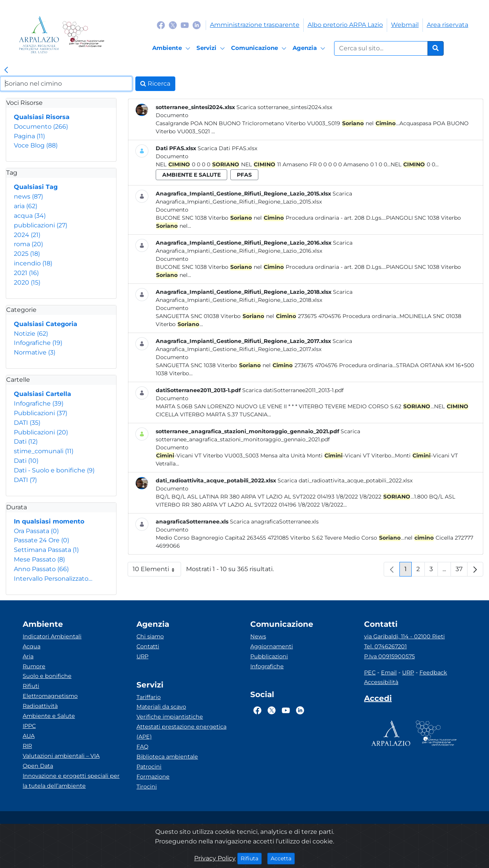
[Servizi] (212, 48)
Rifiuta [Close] (251, 858)
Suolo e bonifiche (47, 676)
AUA (29, 736)
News (258, 636)
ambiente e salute (191, 175)
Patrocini (149, 767)
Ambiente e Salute (49, 716)
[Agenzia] (310, 48)
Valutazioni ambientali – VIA (61, 756)
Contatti (148, 646)
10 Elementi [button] (157, 571)
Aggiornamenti (272, 646)
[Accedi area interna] (378, 700)
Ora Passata (36, 531)
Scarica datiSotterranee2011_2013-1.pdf (293, 390)
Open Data (38, 766)
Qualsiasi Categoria (46, 324)
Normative (35, 352)
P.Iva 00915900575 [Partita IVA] (389, 656)
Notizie (31, 334)
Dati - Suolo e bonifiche (54, 470)
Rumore (34, 666)
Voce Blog (36, 145)
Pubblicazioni (41, 413)
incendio (33, 263)
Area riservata (447, 25)
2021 (26, 273)
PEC (370, 673)
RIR (27, 746)
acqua (30, 216)
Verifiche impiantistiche (170, 717)
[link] (6, 70)
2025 (27, 254)
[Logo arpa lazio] (39, 35)
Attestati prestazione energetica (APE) (181, 732)
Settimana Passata (46, 550)
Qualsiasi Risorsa (42, 117)
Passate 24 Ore (42, 540)
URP (142, 656)
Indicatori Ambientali (52, 636)
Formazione (153, 777)
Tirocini (147, 787)
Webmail (405, 25)
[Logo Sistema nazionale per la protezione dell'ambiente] (83, 35)
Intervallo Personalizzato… (53, 579)
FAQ (142, 747)
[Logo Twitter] (173, 25)
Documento (41, 127)
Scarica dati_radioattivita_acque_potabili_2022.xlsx (345, 480)
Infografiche (38, 343)
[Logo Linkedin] (197, 25)
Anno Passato (41, 569)
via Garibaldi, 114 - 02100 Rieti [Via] (404, 636)
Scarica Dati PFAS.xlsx (227, 148)
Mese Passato (39, 559)
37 (462, 571)
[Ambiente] (172, 48)
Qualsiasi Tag (36, 187)
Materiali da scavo (161, 707)
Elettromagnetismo (50, 696)
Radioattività (40, 706)
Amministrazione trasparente (255, 25)
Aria (28, 656)
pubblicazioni (41, 225)
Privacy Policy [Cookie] (215, 858)
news (28, 196)
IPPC (29, 726)
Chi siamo (150, 636)
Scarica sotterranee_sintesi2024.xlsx (284, 107)
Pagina (29, 136)
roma (28, 244)
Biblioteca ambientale (167, 757)
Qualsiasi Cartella (42, 394)
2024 (27, 235)
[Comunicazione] (260, 48)
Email (389, 673)
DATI (27, 423)
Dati (26, 441)
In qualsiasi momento (49, 521)
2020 (27, 282)
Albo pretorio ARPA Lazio (345, 25)
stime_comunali (44, 451)
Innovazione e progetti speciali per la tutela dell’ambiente (71, 781)
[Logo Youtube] (185, 25)
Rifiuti (31, 686)
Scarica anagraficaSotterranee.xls (274, 522)
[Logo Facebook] (161, 25)
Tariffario (149, 697)
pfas (244, 175)
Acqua (32, 646)
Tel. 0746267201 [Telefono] (385, 646)
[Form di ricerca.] (381, 48)
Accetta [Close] (283, 858)
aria (26, 206)
